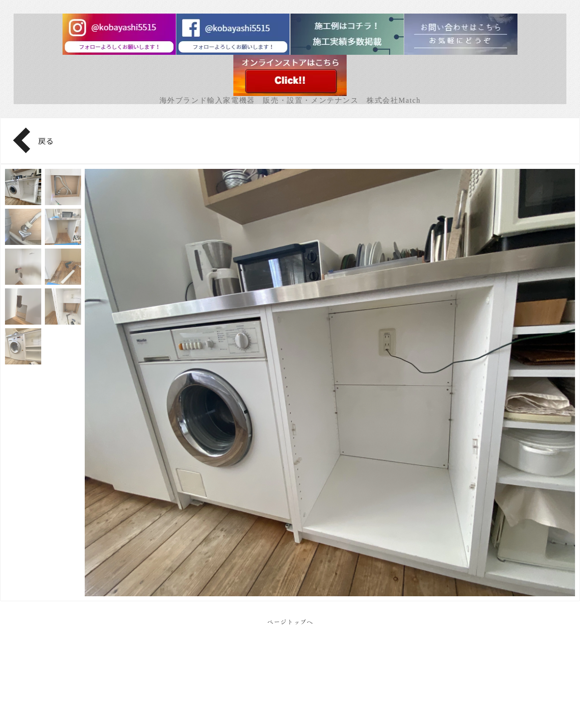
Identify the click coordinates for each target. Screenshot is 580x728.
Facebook (290, 697)
